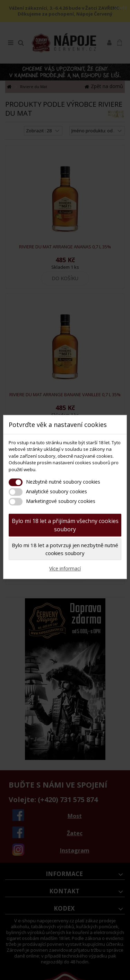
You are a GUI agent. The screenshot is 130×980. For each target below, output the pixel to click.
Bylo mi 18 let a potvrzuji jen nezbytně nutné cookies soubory (65, 549)
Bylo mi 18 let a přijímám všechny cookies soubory (65, 525)
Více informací (65, 568)
